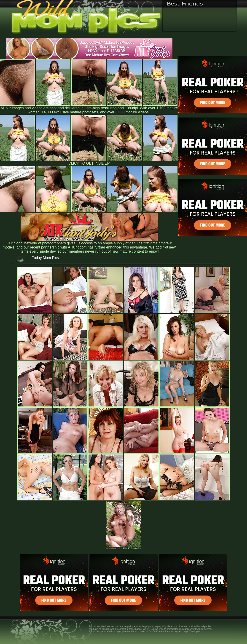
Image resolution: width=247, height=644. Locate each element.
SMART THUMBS (132, 549)
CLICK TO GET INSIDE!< (89, 163)
